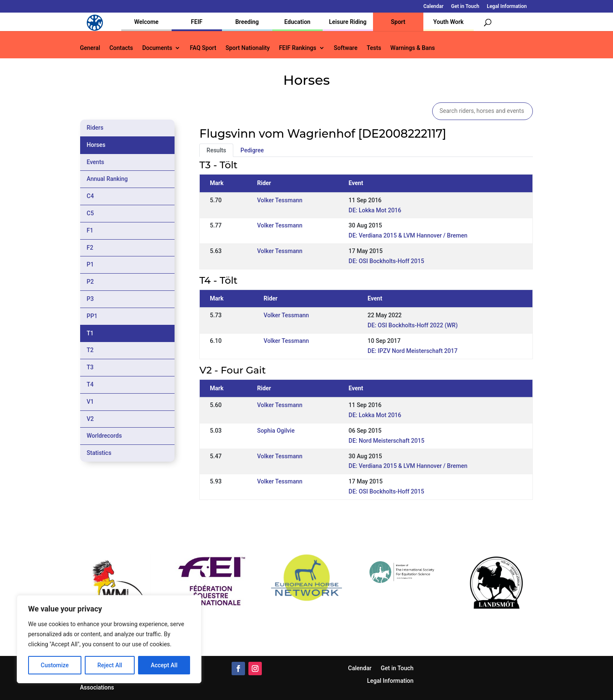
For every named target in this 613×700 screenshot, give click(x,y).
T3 (90, 367)
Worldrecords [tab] (104, 436)
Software (346, 48)
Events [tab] (96, 162)
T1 (90, 333)
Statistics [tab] (99, 453)
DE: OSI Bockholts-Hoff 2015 (386, 261)
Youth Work (449, 22)
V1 (90, 402)
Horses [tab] (96, 145)
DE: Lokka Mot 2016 (375, 210)
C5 (90, 213)
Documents (157, 48)
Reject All (110, 665)
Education (297, 22)
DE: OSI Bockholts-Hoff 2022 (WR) (413, 325)
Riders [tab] (95, 128)
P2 (90, 282)
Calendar (433, 7)
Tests (374, 48)
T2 (90, 350)
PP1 (92, 316)
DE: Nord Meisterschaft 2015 (387, 441)
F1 (90, 230)
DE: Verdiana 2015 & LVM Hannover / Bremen (408, 235)
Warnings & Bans (412, 48)
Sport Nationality (248, 48)
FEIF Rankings (298, 48)
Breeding (247, 22)
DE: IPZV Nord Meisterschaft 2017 (412, 351)
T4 (90, 384)
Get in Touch (465, 7)
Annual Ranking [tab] (107, 179)
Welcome (146, 22)
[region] (109, 639)
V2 (90, 419)
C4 (90, 196)
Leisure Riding (348, 22)
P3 (90, 299)
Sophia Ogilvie (276, 431)
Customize (55, 665)
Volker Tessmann (280, 200)
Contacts (121, 48)
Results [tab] (216, 150)
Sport (398, 22)
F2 (90, 248)
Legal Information (507, 7)
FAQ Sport (203, 48)
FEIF (197, 22)
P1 (90, 264)
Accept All (164, 665)
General (90, 48)
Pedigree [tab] (252, 150)
